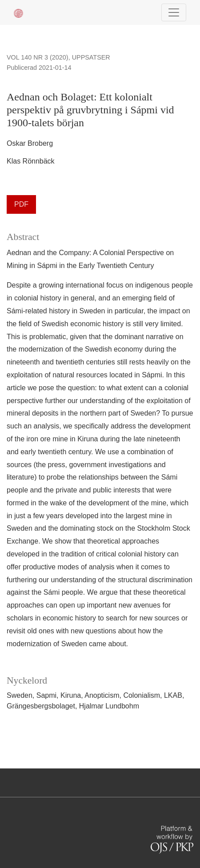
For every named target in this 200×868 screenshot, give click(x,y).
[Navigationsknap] (174, 12)
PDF (21, 204)
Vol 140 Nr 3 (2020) (38, 57)
